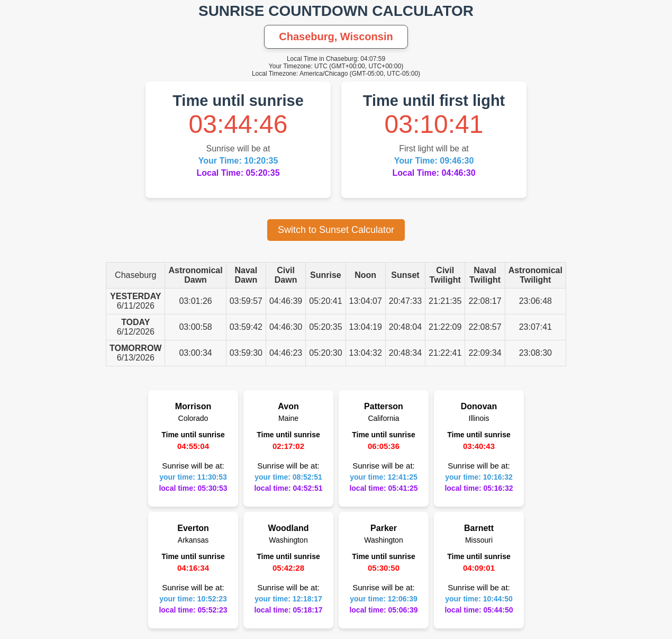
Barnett (479, 528)
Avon (288, 406)
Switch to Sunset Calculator (336, 230)
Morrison (193, 406)
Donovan (479, 406)
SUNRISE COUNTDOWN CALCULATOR (336, 11)
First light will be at (434, 148)
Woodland (288, 528)
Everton (193, 528)
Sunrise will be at (238, 148)
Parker (384, 528)
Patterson (384, 406)
